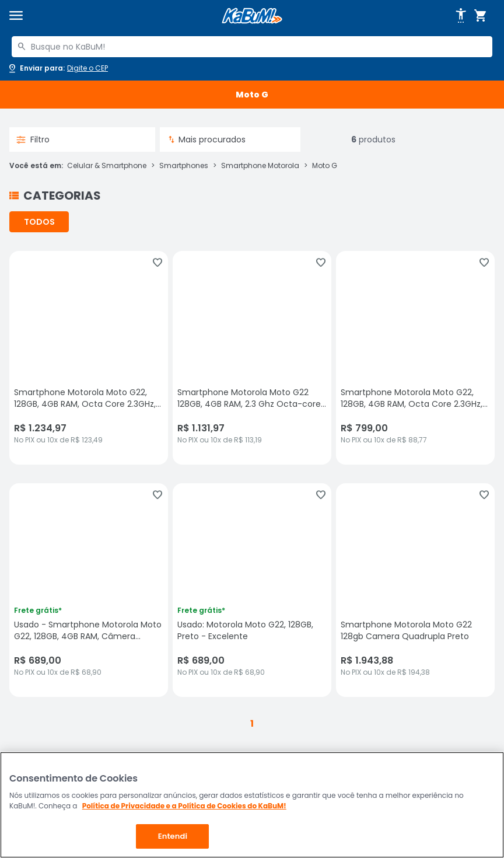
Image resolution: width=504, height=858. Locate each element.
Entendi (173, 836)
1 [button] (252, 723)
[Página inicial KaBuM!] (252, 16)
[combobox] (252, 47)
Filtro (33, 139)
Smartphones (184, 166)
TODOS (39, 222)
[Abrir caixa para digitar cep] (57, 68)
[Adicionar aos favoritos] (157, 263)
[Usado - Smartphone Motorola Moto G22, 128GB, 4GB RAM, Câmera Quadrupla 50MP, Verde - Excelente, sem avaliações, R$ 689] (89, 590)
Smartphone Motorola (260, 166)
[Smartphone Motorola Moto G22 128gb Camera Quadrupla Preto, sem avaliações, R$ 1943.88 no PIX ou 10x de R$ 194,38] (415, 590)
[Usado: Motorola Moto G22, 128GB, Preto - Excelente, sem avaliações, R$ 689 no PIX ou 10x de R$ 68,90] (252, 590)
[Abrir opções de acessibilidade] (461, 16)
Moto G (325, 166)
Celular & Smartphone (107, 166)
